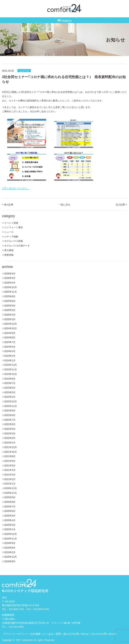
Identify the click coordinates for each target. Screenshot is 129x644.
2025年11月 (11, 292)
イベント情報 (11, 223)
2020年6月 (10, 511)
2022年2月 (10, 438)
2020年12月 (11, 488)
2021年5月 (10, 465)
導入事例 (9, 250)
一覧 (64, 204)
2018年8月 (10, 561)
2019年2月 (10, 552)
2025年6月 (10, 305)
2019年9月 (10, 543)
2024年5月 (10, 346)
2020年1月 (10, 529)
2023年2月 (10, 397)
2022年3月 (10, 433)
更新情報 (9, 255)
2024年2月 (10, 356)
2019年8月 (10, 547)
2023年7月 (10, 383)
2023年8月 (10, 379)
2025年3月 (10, 319)
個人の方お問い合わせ (76, 634)
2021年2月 (10, 479)
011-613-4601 (17, 627)
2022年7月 (10, 420)
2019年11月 (11, 538)
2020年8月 (10, 502)
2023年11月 (11, 369)
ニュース (24, 70)
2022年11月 (11, 406)
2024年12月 (11, 324)
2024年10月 (11, 328)
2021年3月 (10, 474)
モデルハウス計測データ (17, 245)
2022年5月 (10, 429)
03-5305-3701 (17, 609)
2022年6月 (10, 424)
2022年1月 (10, 442)
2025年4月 (10, 314)
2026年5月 (10, 278)
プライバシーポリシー (15, 634)
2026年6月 (10, 273)
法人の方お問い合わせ (104, 634)
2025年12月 (11, 287)
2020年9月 (10, 497)
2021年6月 (10, 461)
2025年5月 (10, 310)
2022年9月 (10, 410)
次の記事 (121, 204)
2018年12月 (11, 557)
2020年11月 (11, 493)
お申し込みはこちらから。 (16, 188)
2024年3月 (10, 351)
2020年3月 (10, 525)
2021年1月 (10, 483)
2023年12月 (11, 365)
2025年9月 (10, 296)
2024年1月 (10, 360)
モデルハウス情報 (14, 241)
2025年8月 (10, 301)
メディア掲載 (11, 236)
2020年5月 (10, 515)
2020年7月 (10, 506)
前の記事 (8, 204)
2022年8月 (10, 415)
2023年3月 (10, 392)
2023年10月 (11, 374)
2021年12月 (11, 447)
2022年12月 (11, 401)
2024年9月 (10, 333)
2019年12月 (11, 534)
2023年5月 (10, 388)
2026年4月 (10, 282)
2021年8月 (10, 456)
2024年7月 (10, 342)
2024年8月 (10, 337)
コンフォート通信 (14, 227)
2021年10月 (11, 452)
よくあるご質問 (52, 634)
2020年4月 (10, 520)
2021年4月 (10, 470)
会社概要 (36, 634)
